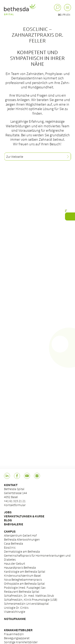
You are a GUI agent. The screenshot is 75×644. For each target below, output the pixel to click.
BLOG (8, 520)
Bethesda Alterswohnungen (22, 539)
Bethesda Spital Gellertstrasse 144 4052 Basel (15, 493)
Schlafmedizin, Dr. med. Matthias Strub (29, 595)
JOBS (8, 512)
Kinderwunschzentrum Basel (22, 575)
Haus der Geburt (14, 563)
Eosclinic (10, 547)
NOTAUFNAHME (15, 619)
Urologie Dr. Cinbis (16, 608)
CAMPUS (10, 531)
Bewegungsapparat (17, 638)
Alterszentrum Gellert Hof (20, 535)
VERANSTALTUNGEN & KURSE (24, 516)
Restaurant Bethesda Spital (22, 591)
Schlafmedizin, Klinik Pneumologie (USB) (31, 600)
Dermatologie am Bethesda (22, 551)
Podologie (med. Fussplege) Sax (25, 587)
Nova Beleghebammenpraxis (23, 579)
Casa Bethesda (13, 543)
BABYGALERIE (14, 524)
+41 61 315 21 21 (15, 501)
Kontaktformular (15, 505)
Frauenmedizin (14, 634)
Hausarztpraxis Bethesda (20, 567)
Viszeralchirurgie (15, 612)
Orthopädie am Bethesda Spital (24, 583)
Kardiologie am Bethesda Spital (25, 571)
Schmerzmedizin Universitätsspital (26, 604)
